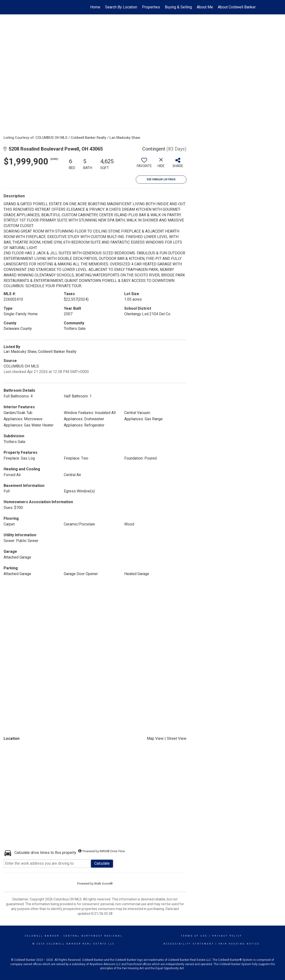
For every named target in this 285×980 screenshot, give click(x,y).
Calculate (102, 863)
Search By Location (121, 7)
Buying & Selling (178, 7)
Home (95, 7)
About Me (205, 7)
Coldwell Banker (42, 936)
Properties (151, 7)
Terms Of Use (194, 936)
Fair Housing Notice (239, 944)
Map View (155, 738)
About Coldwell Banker (237, 7)
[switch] (144, 164)
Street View (177, 738)
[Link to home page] (29, 7)
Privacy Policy (227, 936)
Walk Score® (104, 884)
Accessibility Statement (189, 944)
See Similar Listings (161, 179)
